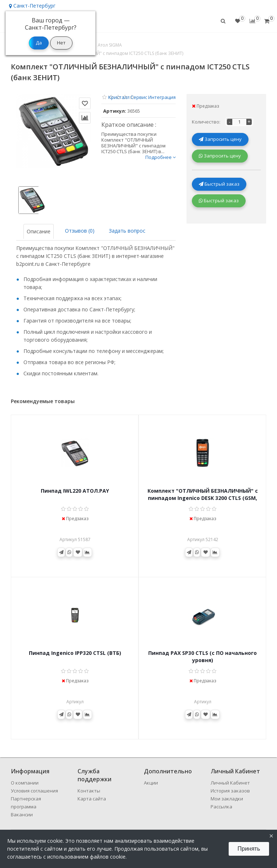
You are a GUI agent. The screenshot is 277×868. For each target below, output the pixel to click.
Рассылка (221, 807)
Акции (151, 783)
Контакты (89, 791)
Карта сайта (92, 799)
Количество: (206, 122)
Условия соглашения (34, 791)
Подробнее (161, 157)
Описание (39, 231)
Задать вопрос (127, 231)
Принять (249, 849)
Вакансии (22, 815)
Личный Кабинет (230, 783)
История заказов (230, 791)
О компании (25, 783)
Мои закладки (227, 799)
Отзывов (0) (80, 231)
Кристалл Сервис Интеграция (142, 97)
